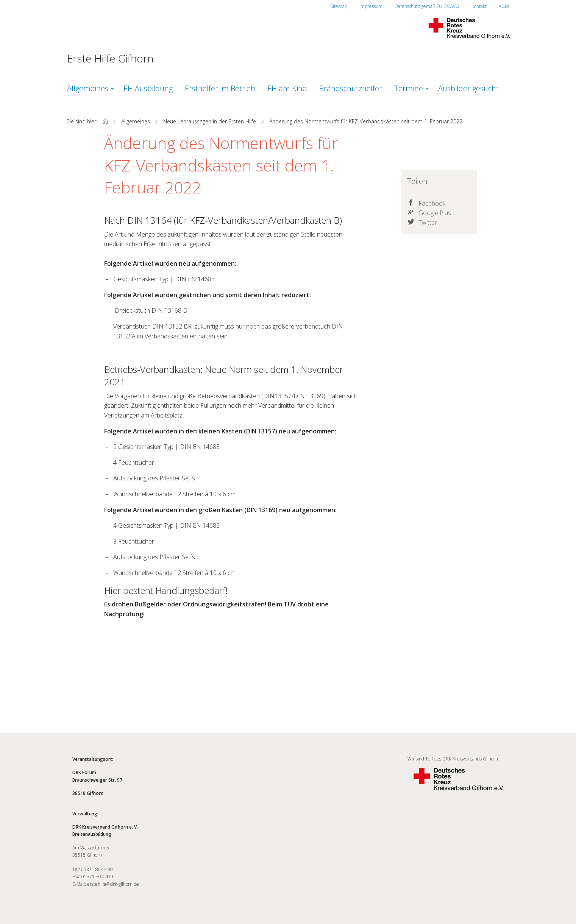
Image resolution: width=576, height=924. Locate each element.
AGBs (504, 6)
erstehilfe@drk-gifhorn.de (113, 884)
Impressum (371, 6)
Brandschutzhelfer (351, 88)
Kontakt (479, 6)
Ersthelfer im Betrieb (220, 88)
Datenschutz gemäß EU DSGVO (427, 6)
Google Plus (435, 213)
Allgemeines (88, 88)
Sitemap (339, 6)
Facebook (432, 203)
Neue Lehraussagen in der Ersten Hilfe (210, 121)
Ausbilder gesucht (468, 88)
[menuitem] (89, 89)
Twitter (428, 223)
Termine (409, 88)
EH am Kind (287, 88)
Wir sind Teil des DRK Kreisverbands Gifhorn (459, 776)
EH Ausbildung (148, 88)
